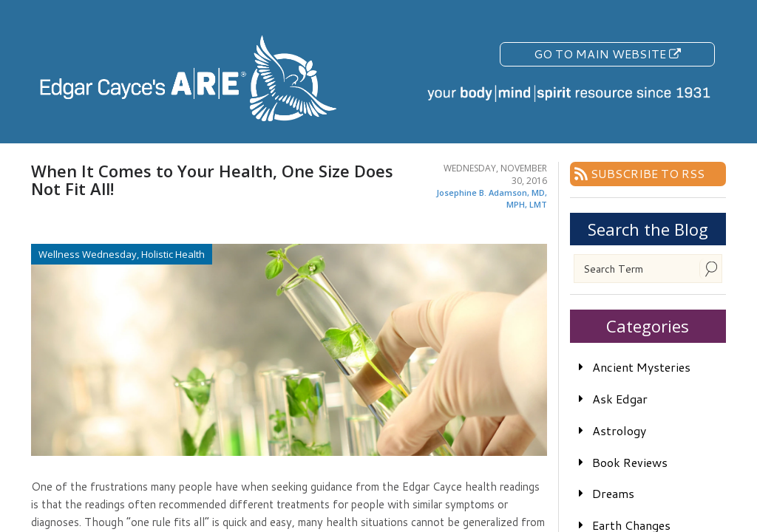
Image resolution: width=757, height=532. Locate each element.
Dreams (613, 493)
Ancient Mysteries (641, 367)
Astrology (619, 430)
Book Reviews (630, 462)
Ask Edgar (620, 399)
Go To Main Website (607, 54)
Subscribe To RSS (648, 173)
